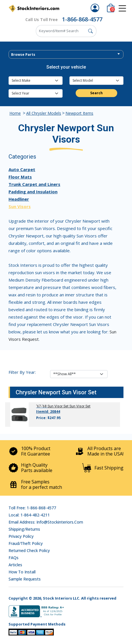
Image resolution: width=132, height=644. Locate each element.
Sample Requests (25, 579)
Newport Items (79, 113)
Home (15, 113)
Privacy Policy (21, 536)
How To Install (22, 572)
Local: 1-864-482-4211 (29, 515)
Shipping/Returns (24, 529)
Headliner (19, 199)
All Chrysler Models (44, 113)
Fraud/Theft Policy (26, 543)
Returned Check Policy (29, 550)
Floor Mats (20, 177)
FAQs (14, 558)
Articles (15, 565)
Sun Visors (20, 206)
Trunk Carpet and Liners (34, 184)
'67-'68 (41, 406)
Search (96, 93)
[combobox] (66, 54)
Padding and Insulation (33, 192)
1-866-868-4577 (82, 19)
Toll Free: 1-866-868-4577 (32, 508)
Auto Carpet (22, 169)
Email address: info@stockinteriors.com (46, 522)
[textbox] (66, 55)
